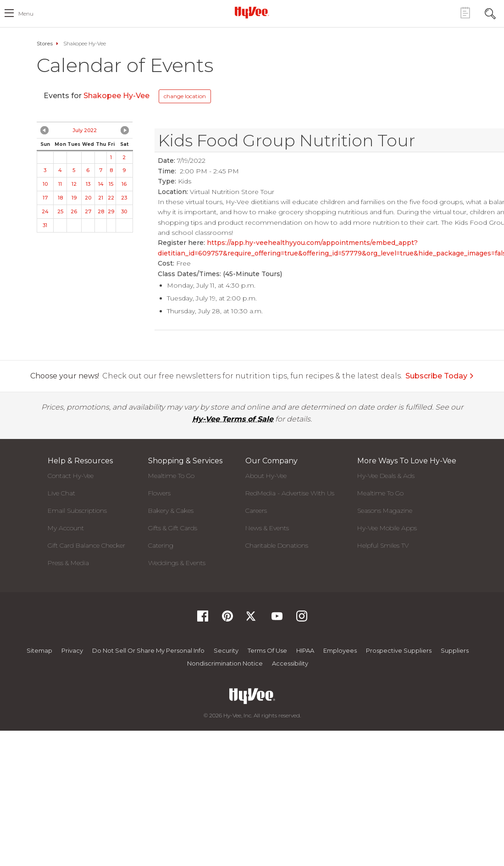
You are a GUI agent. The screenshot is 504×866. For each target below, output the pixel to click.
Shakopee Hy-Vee (117, 96)
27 (88, 211)
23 (124, 198)
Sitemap (39, 650)
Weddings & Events (177, 563)
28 (101, 211)
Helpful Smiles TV (383, 545)
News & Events (267, 528)
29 (111, 211)
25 (60, 211)
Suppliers (455, 650)
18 (60, 198)
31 (45, 225)
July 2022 (85, 130)
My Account (66, 528)
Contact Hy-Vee (71, 476)
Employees (340, 650)
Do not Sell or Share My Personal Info (148, 650)
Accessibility (290, 663)
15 (111, 184)
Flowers (159, 493)
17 (45, 198)
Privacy (72, 650)
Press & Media (68, 563)
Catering (161, 545)
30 (124, 211)
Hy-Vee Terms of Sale (233, 419)
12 (74, 184)
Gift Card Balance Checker (86, 545)
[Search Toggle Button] (490, 13)
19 (74, 198)
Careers (256, 511)
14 (101, 184)
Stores (45, 44)
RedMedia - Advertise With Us (290, 493)
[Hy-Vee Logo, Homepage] (252, 12)
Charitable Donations (277, 545)
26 (74, 211)
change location (185, 96)
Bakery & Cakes (171, 511)
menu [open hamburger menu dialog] (26, 14)
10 (45, 184)
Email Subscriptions (77, 511)
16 (124, 184)
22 (111, 198)
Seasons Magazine (385, 511)
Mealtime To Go (171, 476)
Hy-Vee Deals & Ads (386, 476)
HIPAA (305, 650)
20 (88, 198)
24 (45, 211)
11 (60, 184)
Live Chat (61, 493)
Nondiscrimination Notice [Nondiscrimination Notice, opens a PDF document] (225, 663)
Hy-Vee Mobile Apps (387, 528)
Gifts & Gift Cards (173, 528)
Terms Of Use (267, 650)
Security (226, 650)
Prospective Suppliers (399, 650)
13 (88, 184)
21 (101, 198)
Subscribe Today (440, 376)
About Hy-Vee (266, 476)
